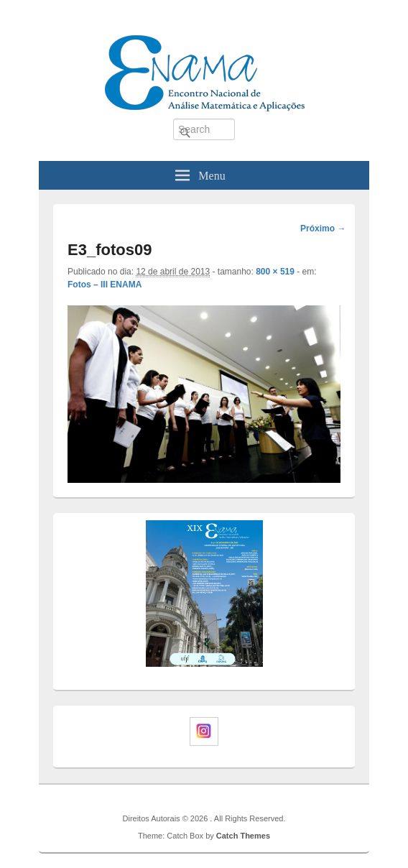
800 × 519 (275, 272)
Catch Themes (243, 836)
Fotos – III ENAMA (105, 285)
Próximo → (323, 228)
